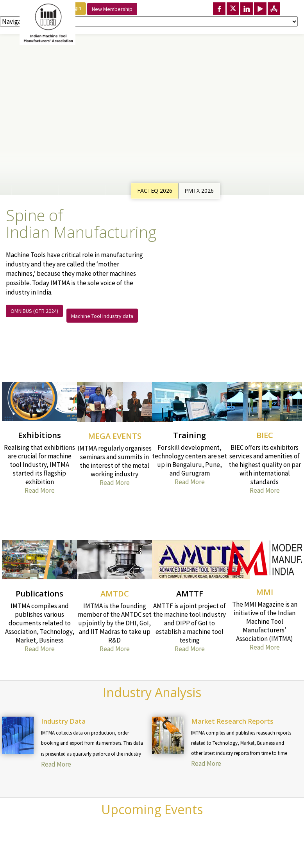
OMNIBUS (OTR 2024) (34, 311)
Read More (40, 490)
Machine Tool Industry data (102, 316)
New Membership (112, 9)
